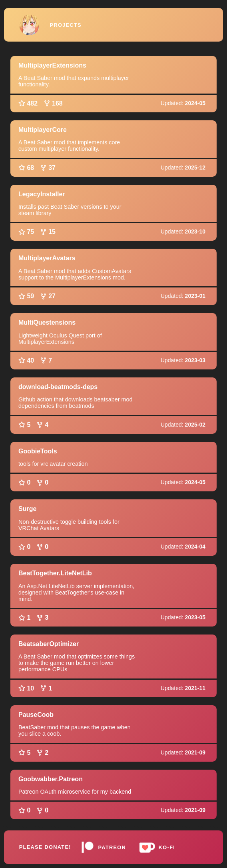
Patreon (104, 847)
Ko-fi (156, 847)
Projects (66, 25)
